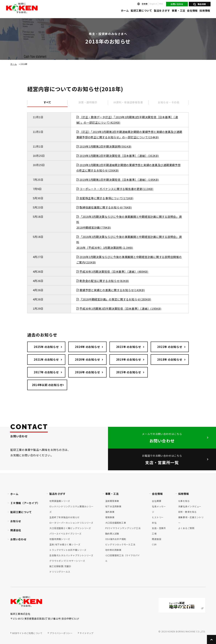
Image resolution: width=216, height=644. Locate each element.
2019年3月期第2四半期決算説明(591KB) (105, 146)
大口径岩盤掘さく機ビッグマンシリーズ (70, 528)
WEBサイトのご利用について (27, 633)
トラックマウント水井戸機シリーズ (68, 550)
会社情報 (192, 11)
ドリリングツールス (60, 572)
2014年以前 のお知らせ (47, 385)
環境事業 (110, 517)
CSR (154, 544)
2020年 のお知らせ (87, 359)
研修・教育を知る (188, 512)
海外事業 (110, 512)
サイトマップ (87, 633)
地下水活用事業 (113, 506)
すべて (47, 102)
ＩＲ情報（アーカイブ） (25, 503)
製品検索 (200, 4)
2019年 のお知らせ (129, 359)
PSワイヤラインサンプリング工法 (123, 528)
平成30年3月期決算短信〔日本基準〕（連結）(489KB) (114, 272)
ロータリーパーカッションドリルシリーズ (71, 523)
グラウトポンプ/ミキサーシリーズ (67, 561)
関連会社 (16, 530)
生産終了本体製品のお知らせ (64, 517)
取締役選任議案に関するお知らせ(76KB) (106, 207)
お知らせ (16, 521)
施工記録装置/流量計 (60, 566)
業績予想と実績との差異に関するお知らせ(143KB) (112, 290)
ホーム (125, 11)
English (153, 4)
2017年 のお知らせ (46, 372)
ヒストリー (158, 517)
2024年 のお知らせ (87, 347)
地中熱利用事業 (113, 550)
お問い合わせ (177, 4)
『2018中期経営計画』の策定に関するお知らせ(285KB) (115, 299)
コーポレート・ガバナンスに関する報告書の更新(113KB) (116, 189)
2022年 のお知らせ (170, 347)
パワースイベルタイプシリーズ (65, 533)
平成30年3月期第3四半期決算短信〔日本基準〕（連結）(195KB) (120, 308)
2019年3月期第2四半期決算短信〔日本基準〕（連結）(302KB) (119, 156)
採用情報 (205, 11)
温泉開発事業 (112, 501)
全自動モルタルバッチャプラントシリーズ (71, 555)
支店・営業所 (159, 528)
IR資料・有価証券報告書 (128, 102)
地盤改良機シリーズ (60, 539)
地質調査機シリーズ (60, 501)
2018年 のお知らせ (170, 359)
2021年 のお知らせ (46, 359)
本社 (154, 523)
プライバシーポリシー (61, 633)
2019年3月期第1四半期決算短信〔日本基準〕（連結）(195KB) (119, 180)
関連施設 (157, 539)
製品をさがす (162, 11)
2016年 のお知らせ (87, 372)
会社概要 (157, 501)
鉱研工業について (141, 11)
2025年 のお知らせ (46, 347)
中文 (161, 4)
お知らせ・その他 (169, 102)
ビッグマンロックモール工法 (120, 544)
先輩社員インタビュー (190, 506)
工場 (154, 533)
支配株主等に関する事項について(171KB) (106, 198)
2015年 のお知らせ (129, 372)
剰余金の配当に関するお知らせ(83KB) (104, 281)
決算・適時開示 (88, 102)
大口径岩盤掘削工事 (116, 523)
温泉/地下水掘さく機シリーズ (65, 544)
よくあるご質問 (186, 528)
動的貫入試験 (112, 533)
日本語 (145, 4)
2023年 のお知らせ (129, 347)
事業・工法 (178, 11)
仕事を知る (184, 501)
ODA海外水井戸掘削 (116, 539)
